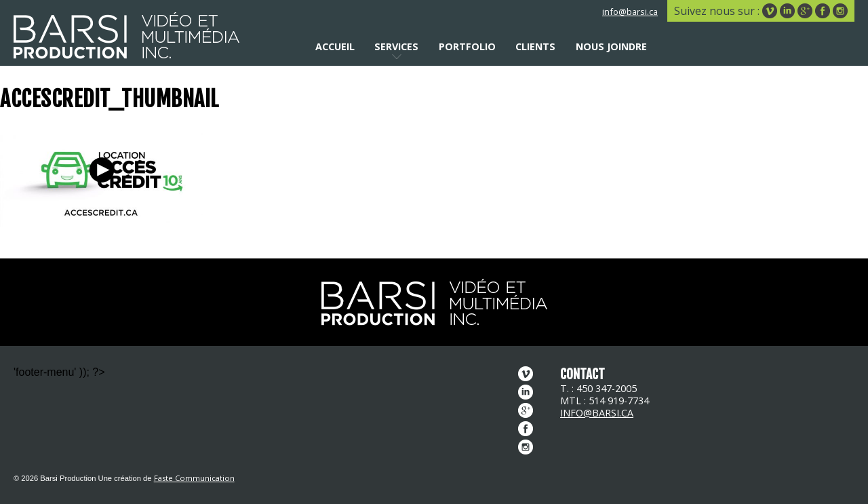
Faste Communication (194, 478)
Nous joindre (611, 46)
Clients (535, 46)
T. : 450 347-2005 (598, 388)
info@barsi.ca (630, 12)
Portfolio (467, 46)
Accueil (335, 46)
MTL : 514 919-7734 (605, 401)
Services (396, 46)
